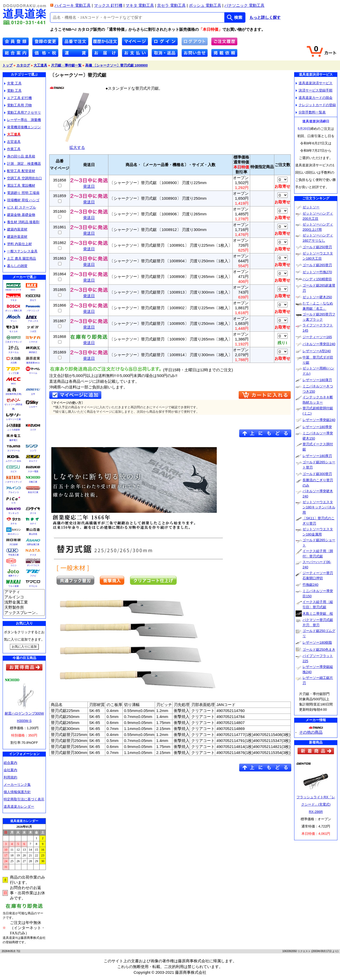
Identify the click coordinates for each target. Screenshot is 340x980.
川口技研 (14, 544)
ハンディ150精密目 (317, 279)
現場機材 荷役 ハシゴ (22, 200)
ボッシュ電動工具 (14, 311)
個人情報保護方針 (17, 792)
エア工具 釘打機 (18, 98)
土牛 (33, 394)
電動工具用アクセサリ (23, 112)
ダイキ (33, 513)
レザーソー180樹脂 (317, 643)
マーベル (33, 373)
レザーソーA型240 (317, 351)
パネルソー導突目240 (319, 344)
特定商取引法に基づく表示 (24, 799)
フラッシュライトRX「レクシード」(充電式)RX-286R (316, 804)
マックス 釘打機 (108, 5)
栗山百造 (33, 534)
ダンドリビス (33, 565)
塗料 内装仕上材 (18, 244)
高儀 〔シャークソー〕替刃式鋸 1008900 (116, 65)
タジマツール (14, 451)
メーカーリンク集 (17, 785)
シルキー (33, 407)
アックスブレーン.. (24, 613)
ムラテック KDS (13, 461)
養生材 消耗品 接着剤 (22, 222)
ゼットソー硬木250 (317, 297)
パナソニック (33, 311)
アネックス (33, 321)
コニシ (14, 565)
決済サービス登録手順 (314, 90)
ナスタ (33, 555)
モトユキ (14, 331)
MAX (33, 290)
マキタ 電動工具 (140, 5)
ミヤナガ (33, 342)
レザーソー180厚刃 (317, 456)
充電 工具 (13, 83)
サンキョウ (14, 513)
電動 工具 (13, 91)
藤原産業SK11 (33, 363)
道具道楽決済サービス (314, 83)
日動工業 (33, 482)
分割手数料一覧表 (311, 112)
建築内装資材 (16, 229)
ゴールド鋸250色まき (319, 650)
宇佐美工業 (14, 555)
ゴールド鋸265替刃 (317, 265)
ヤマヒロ (33, 586)
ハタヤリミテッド (14, 482)
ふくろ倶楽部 (14, 430)
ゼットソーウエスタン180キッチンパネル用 (319, 507)
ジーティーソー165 (317, 337)
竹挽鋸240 (310, 585)
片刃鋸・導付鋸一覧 (66, 65)
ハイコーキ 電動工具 (73, 5)
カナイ (33, 524)
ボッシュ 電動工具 (205, 5)
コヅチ (33, 430)
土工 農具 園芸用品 (20, 258)
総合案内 (10, 763)
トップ (7, 65)
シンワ (33, 451)
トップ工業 (14, 373)
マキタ (14, 300)
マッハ (14, 321)
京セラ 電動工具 (171, 5)
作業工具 (12, 149)
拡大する (77, 145)
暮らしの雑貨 (16, 266)
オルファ (33, 461)
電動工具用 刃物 (18, 105)
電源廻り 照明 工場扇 (22, 193)
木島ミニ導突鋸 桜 (318, 614)
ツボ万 (33, 331)
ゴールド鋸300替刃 (317, 474)
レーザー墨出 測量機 (23, 120)
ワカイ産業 (14, 586)
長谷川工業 (33, 492)
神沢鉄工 (33, 352)
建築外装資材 (16, 237)
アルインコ (14, 492)
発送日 (89, 184)
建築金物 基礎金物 (20, 215)
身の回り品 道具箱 (20, 156)
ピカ (14, 503)
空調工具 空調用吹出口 (23, 178)
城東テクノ (14, 576)
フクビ (33, 576)
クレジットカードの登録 (316, 105)
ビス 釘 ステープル (20, 207)
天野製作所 (24, 608)
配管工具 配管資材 (20, 171)
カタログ (23, 65)
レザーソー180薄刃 (317, 380)
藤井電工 (14, 440)
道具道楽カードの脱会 (314, 98)
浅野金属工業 (33, 544)
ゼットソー (311, 207)
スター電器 (33, 471)
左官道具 (12, 142)
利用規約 (10, 777)
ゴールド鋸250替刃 (317, 247)
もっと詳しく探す (265, 17)
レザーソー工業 (14, 419)
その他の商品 (311, 732)
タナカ (14, 524)
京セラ (33, 300)
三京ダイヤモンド (14, 342)
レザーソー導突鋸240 (319, 420)
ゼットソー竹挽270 (317, 272)
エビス (14, 471)
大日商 (14, 363)
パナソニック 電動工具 (244, 5)
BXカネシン (13, 534)
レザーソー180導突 (317, 427)
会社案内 (10, 770)
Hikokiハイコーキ (14, 290)
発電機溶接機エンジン (23, 127)
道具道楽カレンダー (19, 806)
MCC (13, 384)
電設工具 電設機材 (20, 185)
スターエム (14, 352)
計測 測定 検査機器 (23, 164)
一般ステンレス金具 (21, 251)
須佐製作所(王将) (13, 394)
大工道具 (40, 65)
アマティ (24, 592)
